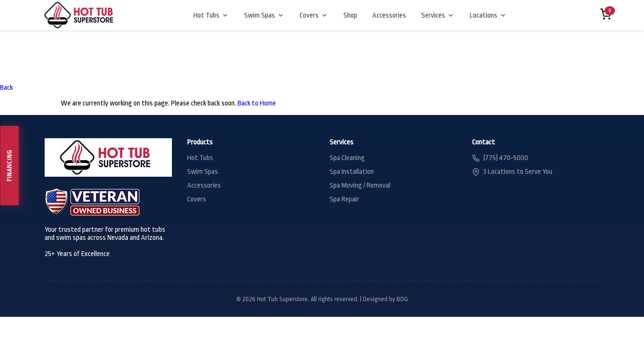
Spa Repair (344, 199)
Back (6, 88)
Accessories (389, 15)
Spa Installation (352, 172)
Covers (314, 15)
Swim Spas (264, 15)
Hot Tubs (211, 15)
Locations (488, 15)
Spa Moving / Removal (360, 185)
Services (438, 15)
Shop (350, 15)
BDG (402, 299)
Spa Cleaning (347, 158)
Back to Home (257, 103)
